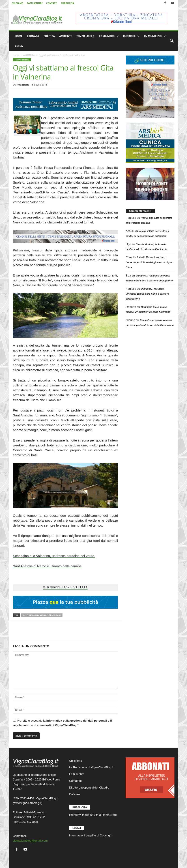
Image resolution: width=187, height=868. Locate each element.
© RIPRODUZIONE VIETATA (65, 588)
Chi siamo (76, 761)
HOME (19, 36)
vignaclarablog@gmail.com (30, 841)
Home (16, 55)
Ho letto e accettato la (62, 723)
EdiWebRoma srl (34, 812)
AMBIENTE (66, 36)
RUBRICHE (131, 36)
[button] (172, 41)
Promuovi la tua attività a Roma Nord (93, 815)
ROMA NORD (109, 36)
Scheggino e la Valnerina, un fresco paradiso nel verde (54, 556)
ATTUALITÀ (29, 55)
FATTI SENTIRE (35, 3)
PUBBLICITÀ (68, 3)
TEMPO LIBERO (85, 36)
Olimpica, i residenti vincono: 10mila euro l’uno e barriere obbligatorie (147, 294)
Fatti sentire (77, 774)
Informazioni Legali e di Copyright (91, 835)
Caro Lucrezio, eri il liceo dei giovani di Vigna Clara (149, 262)
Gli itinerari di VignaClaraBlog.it (42, 615)
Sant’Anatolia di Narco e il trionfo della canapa (47, 566)
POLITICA (49, 36)
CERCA (19, 46)
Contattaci (76, 781)
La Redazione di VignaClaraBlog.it (91, 767)
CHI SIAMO (18, 3)
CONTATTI (52, 3)
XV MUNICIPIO (155, 36)
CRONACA (33, 36)
